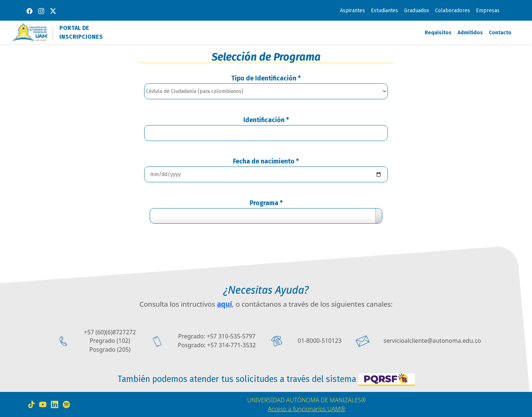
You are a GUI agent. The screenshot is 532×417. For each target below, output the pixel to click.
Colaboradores (453, 11)
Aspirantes (352, 11)
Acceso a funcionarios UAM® (307, 409)
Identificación (266, 120)
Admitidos (470, 33)
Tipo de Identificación (266, 78)
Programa (266, 203)
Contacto (500, 33)
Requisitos (438, 33)
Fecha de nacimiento (266, 161)
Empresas (488, 11)
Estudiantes (385, 11)
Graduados (417, 11)
